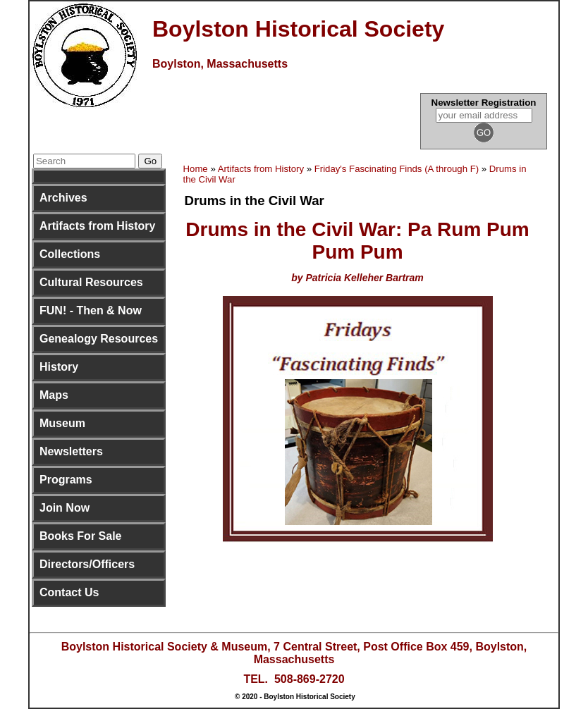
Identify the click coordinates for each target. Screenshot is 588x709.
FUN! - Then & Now (91, 310)
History (59, 367)
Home (196, 169)
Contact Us (69, 592)
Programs (66, 480)
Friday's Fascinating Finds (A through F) (397, 169)
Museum (62, 423)
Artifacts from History (97, 226)
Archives (63, 198)
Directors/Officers (87, 564)
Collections (70, 254)
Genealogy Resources (99, 339)
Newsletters (71, 451)
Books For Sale (80, 536)
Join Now (65, 508)
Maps (54, 395)
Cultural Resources (91, 282)
